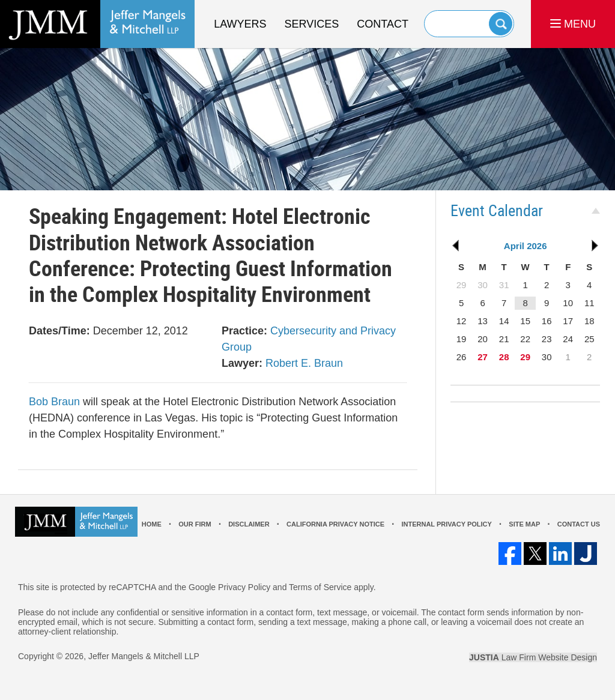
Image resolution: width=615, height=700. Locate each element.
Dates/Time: (59, 331)
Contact (383, 24)
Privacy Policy (244, 587)
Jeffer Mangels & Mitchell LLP (144, 656)
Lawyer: (242, 363)
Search (501, 24)
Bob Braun (54, 402)
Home (152, 524)
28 (504, 357)
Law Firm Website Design (533, 657)
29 (525, 357)
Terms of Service (320, 587)
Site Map (524, 524)
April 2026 (526, 246)
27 (483, 357)
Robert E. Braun (304, 363)
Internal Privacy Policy (446, 524)
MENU (573, 24)
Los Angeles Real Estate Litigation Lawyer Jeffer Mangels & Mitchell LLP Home (97, 24)
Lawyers (240, 24)
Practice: (244, 331)
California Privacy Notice (335, 524)
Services (312, 24)
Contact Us (579, 524)
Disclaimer (249, 524)
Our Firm (195, 524)
